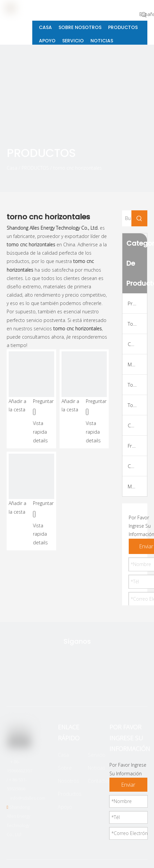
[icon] (141, 157)
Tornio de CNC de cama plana (137, 324)
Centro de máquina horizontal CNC (137, 466)
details (40, 440)
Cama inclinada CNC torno (137, 344)
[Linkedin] (87, 686)
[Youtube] (108, 686)
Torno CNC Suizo (137, 405)
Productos (70, 794)
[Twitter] (45, 686)
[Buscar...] (127, 218)
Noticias (97, 768)
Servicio (97, 755)
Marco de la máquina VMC (137, 486)
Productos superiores (137, 303)
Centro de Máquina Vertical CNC (137, 425)
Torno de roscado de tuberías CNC (137, 385)
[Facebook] (66, 686)
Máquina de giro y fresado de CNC (137, 364)
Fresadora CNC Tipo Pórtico (137, 446)
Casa (63, 755)
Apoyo (65, 807)
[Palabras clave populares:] (144, 15)
